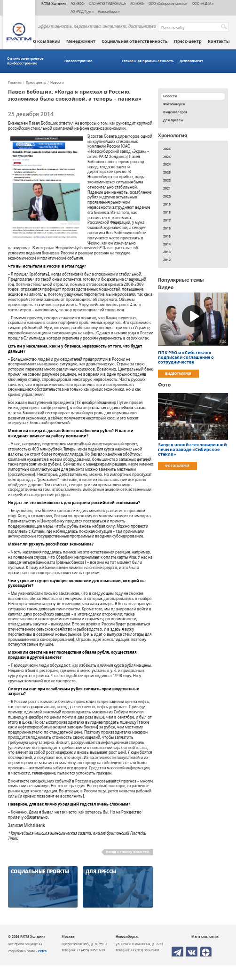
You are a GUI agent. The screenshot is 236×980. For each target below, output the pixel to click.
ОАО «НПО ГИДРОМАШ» (107, 3)
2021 (167, 188)
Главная (15, 83)
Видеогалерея (175, 112)
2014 (167, 244)
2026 (167, 149)
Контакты (219, 41)
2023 (167, 172)
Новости (57, 83)
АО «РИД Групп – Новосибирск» (95, 11)
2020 (167, 196)
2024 (167, 164)
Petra (42, 951)
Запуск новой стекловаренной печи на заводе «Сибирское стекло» (192, 450)
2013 (167, 252)
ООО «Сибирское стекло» (168, 3)
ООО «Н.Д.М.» (202, 3)
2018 (167, 212)
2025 (167, 157)
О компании (47, 41)
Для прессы (173, 120)
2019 (167, 204)
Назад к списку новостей (127, 852)
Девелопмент (191, 61)
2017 (167, 220)
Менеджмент (81, 41)
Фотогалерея (174, 104)
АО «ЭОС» (78, 3)
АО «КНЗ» (137, 3)
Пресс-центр (188, 41)
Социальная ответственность (135, 41)
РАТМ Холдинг (54, 3)
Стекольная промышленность (148, 61)
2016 (167, 228)
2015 (167, 236)
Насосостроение (78, 61)
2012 (167, 260)
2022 (167, 180)
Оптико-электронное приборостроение (25, 61)
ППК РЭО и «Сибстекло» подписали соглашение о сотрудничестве (186, 357)
